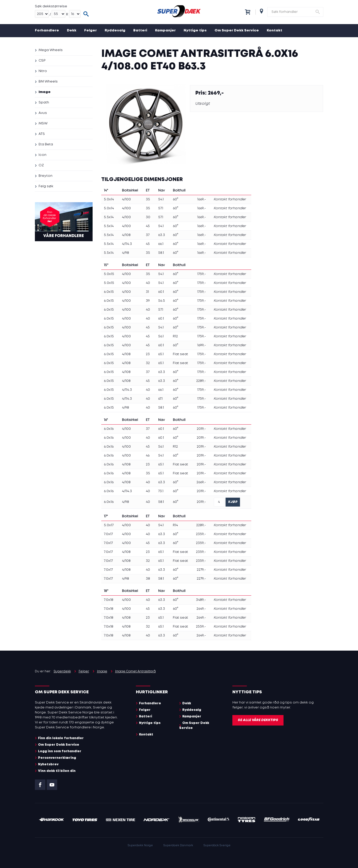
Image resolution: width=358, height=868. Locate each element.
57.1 (161, 208)
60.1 (161, 292)
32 (148, 363)
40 (148, 283)
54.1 (161, 199)
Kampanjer (165, 31)
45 (148, 226)
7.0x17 (108, 534)
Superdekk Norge (140, 845)
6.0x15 (109, 292)
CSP (42, 61)
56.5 (162, 301)
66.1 (161, 244)
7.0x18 (109, 600)
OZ (41, 165)
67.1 (160, 399)
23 (148, 354)
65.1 (161, 354)
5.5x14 (109, 217)
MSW (43, 123)
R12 (175, 336)
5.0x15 (109, 274)
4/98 (125, 253)
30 (148, 217)
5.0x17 (109, 525)
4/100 (126, 199)
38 (148, 579)
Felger (90, 31)
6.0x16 (109, 429)
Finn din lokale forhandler (61, 738)
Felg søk (46, 186)
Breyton (46, 176)
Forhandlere (47, 31)
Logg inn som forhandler (60, 751)
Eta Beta (46, 144)
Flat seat (180, 354)
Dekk (72, 31)
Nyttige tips (195, 31)
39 (148, 301)
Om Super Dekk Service (237, 31)
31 (147, 292)
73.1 (161, 491)
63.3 (162, 235)
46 (148, 456)
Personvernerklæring (57, 758)
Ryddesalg (115, 31)
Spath (44, 103)
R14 (175, 525)
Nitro (43, 71)
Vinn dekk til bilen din (57, 771)
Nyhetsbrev (48, 764)
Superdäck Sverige (217, 845)
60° (175, 199)
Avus (43, 113)
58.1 (161, 253)
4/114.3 (127, 244)
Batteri (140, 31)
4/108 (126, 235)
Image (45, 92)
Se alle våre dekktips (258, 720)
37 (148, 235)
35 (148, 199)
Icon (42, 155)
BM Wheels (48, 82)
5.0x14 (109, 199)
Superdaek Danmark (178, 845)
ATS (42, 134)
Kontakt (274, 31)
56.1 (161, 336)
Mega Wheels (51, 50)
